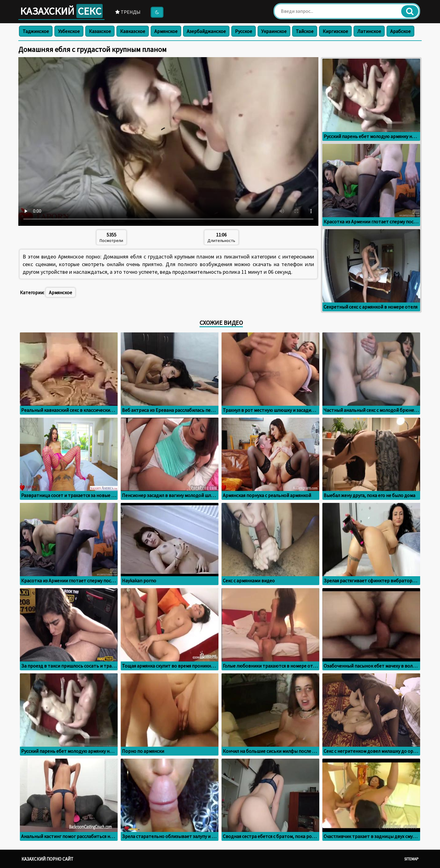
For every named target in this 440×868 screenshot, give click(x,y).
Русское (244, 31)
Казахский (61, 11)
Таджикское (36, 31)
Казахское (100, 31)
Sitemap (411, 859)
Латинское (369, 31)
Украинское (274, 31)
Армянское (166, 31)
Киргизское (335, 31)
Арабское (400, 31)
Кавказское (133, 31)
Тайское (305, 31)
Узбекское (69, 31)
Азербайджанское (206, 31)
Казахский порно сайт (47, 859)
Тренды (128, 12)
